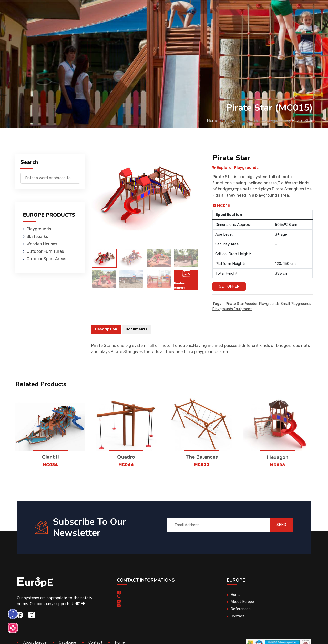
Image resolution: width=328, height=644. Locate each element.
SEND (278, 525)
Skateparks (83, 11)
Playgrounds (53, 11)
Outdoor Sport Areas (46, 259)
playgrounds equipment (232, 309)
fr (300, 12)
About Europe (243, 602)
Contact (247, 11)
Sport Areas (193, 11)
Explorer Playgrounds (265, 121)
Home (197, 121)
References (222, 11)
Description (107, 329)
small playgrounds (296, 304)
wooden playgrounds (262, 304)
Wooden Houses (114, 11)
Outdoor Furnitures (155, 11)
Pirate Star (235, 304)
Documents (138, 329)
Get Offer (229, 286)
